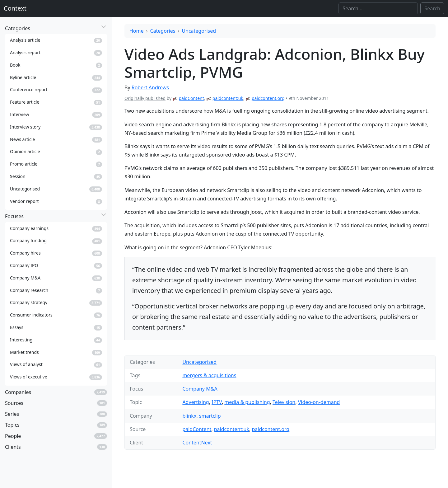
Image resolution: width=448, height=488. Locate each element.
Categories (163, 31)
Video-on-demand (319, 402)
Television (284, 402)
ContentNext (197, 443)
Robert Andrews (150, 87)
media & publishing (247, 402)
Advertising (196, 402)
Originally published (145, 98)
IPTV (217, 402)
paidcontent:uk (228, 98)
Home (137, 31)
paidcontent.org (268, 98)
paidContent (191, 98)
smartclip (210, 416)
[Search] (378, 8)
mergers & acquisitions (209, 375)
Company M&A (200, 389)
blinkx (189, 416)
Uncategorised (199, 31)
